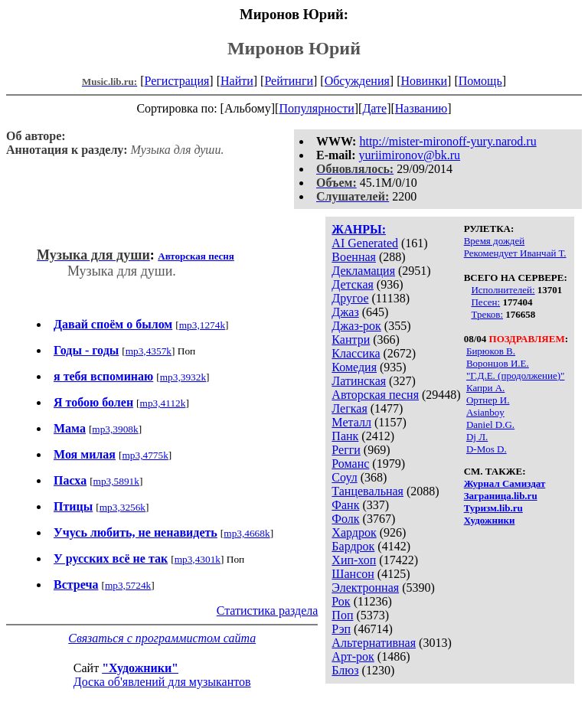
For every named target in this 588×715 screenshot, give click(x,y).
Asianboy (485, 412)
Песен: (485, 302)
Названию (421, 108)
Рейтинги (289, 81)
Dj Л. (477, 437)
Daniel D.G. (490, 424)
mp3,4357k (149, 351)
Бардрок (353, 546)
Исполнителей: (503, 290)
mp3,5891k (116, 481)
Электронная (365, 588)
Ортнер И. (488, 400)
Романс (350, 464)
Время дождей (495, 241)
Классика (356, 353)
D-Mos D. (487, 449)
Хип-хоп (354, 560)
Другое (350, 298)
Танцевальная (367, 491)
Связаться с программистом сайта (162, 638)
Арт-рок (353, 656)
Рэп (341, 629)
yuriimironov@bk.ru (410, 155)
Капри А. (485, 388)
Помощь (480, 81)
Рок (341, 601)
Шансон (353, 574)
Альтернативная (374, 643)
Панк (345, 436)
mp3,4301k (198, 559)
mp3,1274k (202, 325)
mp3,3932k (183, 377)
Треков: (487, 314)
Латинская (359, 381)
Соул (344, 477)
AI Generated (365, 243)
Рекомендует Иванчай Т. (515, 253)
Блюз (345, 670)
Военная (354, 257)
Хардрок (354, 532)
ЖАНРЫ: (359, 229)
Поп (342, 615)
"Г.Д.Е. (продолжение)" (515, 375)
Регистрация (177, 81)
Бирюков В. (491, 351)
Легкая (349, 408)
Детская (353, 284)
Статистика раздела (268, 611)
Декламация (363, 271)
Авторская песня (375, 395)
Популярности (316, 108)
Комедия (354, 367)
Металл (351, 422)
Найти (237, 81)
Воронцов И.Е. (498, 363)
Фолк (345, 519)
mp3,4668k (247, 533)
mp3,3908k (115, 429)
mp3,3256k (122, 507)
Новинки (424, 81)
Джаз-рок (356, 326)
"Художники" (140, 668)
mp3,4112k (163, 403)
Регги (346, 450)
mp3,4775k (145, 455)
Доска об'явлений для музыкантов (162, 682)
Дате (374, 108)
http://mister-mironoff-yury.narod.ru (448, 141)
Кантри (351, 340)
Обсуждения (357, 81)
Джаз (345, 312)
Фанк (345, 505)
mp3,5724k (128, 585)
